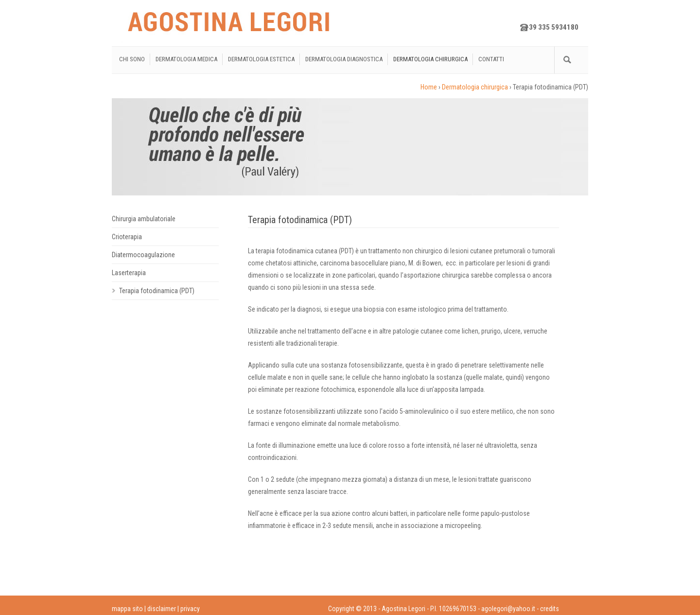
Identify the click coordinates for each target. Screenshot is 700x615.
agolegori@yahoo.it (508, 609)
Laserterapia (129, 273)
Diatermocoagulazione (143, 255)
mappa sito (127, 609)
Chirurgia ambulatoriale (144, 219)
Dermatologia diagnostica (344, 59)
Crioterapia (127, 237)
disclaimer (162, 609)
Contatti (491, 59)
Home (429, 87)
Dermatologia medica (186, 59)
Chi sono (132, 59)
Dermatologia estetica (261, 59)
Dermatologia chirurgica (430, 59)
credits (550, 609)
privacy (190, 609)
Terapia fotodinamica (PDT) (157, 291)
